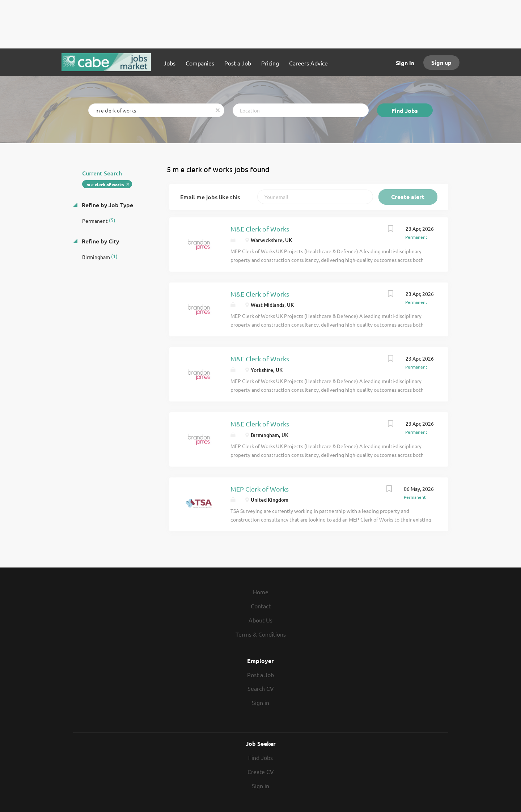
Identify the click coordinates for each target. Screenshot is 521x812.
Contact (261, 606)
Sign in (405, 63)
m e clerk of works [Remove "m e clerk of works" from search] (105, 184)
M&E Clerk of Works (260, 229)
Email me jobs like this (210, 197)
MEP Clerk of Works (260, 489)
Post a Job (260, 675)
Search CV (261, 688)
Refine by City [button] (100, 241)
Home (261, 592)
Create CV (261, 771)
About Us (260, 620)
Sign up (441, 62)
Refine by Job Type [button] (107, 205)
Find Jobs (405, 110)
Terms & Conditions (261, 634)
